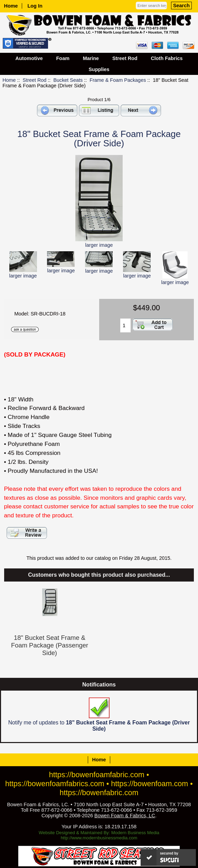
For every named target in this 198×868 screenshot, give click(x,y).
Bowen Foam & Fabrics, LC (125, 816)
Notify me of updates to (99, 715)
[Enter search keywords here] (151, 6)
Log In (35, 6)
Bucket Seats (68, 80)
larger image (23, 273)
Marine (91, 58)
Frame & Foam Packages (118, 80)
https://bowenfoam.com (149, 784)
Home (11, 6)
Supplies (99, 69)
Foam (63, 58)
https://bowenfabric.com (99, 793)
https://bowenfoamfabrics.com (55, 784)
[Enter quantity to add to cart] (125, 325)
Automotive (29, 58)
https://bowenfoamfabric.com (97, 775)
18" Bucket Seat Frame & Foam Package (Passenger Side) (50, 645)
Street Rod (35, 80)
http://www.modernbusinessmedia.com (99, 838)
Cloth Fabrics (167, 58)
